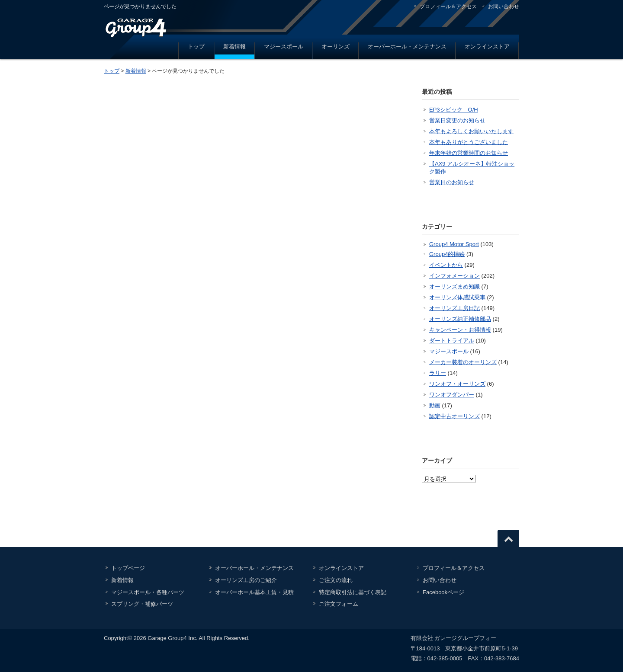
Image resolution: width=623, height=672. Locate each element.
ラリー (438, 373)
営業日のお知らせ (452, 182)
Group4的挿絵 (447, 254)
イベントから (446, 265)
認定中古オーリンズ (454, 416)
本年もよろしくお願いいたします (471, 131)
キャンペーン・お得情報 (460, 330)
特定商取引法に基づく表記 (353, 592)
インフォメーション (454, 276)
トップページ (128, 568)
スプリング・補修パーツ (142, 604)
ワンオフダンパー (452, 395)
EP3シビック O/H (454, 110)
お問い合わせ (504, 6)
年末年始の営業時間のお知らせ (469, 153)
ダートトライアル (452, 341)
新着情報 (234, 46)
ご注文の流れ (336, 580)
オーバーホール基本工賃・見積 (254, 592)
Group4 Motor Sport (454, 244)
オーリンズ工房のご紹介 (246, 580)
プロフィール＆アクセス (448, 6)
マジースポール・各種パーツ (148, 592)
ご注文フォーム (339, 604)
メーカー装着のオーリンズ (463, 362)
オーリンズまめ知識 (454, 286)
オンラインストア (487, 46)
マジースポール (284, 46)
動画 (435, 405)
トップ (196, 46)
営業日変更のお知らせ (457, 120)
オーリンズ (336, 46)
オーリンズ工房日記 (454, 308)
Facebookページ (443, 592)
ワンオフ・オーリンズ (457, 384)
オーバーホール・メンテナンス (407, 46)
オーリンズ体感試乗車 (457, 297)
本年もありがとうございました (469, 142)
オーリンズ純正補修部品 (460, 319)
